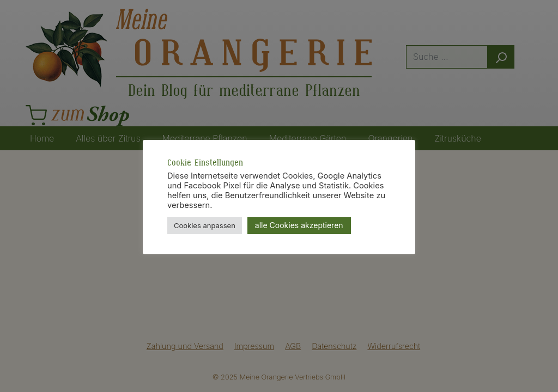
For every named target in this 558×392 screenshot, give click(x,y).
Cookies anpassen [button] (205, 225)
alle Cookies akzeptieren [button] (299, 225)
